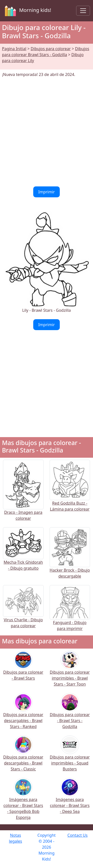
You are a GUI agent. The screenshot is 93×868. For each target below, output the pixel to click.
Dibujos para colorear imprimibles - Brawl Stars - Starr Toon (70, 672)
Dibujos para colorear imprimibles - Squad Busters (70, 757)
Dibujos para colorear (51, 49)
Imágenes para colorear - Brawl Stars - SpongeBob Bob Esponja (23, 802)
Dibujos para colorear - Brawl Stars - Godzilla (70, 714)
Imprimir (46, 192)
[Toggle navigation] (83, 11)
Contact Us (77, 835)
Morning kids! (27, 11)
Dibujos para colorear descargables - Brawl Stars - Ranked (23, 714)
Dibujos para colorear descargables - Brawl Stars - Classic (23, 757)
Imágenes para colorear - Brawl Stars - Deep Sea (70, 799)
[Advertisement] (46, 132)
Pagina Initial (14, 49)
